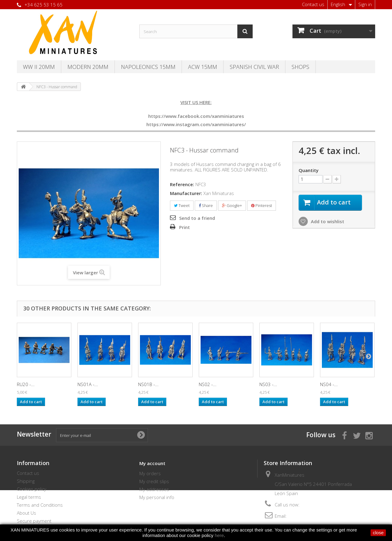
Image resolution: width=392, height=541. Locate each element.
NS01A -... (88, 384)
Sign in (365, 4)
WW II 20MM (39, 67)
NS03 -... (268, 384)
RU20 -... (26, 384)
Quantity (309, 170)
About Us (26, 513)
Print (185, 227)
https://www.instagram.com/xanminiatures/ (196, 124)
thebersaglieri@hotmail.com (317, 516)
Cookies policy (32, 489)
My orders (150, 473)
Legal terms (29, 497)
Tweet (182, 205)
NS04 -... (329, 384)
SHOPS (300, 67)
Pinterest (262, 205)
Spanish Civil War (254, 67)
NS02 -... (208, 384)
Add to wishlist (327, 221)
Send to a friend (197, 218)
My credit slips (154, 481)
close (378, 533)
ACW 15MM (203, 67)
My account (152, 463)
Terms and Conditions (40, 505)
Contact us (313, 4)
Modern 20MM (88, 67)
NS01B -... (148, 384)
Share (206, 205)
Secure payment (34, 521)
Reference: (182, 184)
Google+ (232, 205)
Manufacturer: (186, 193)
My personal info (157, 497)
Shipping (26, 481)
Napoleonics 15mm (148, 67)
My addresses (154, 489)
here (219, 535)
